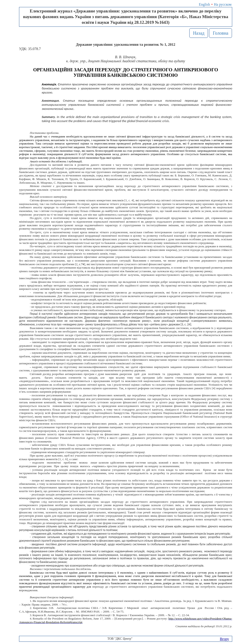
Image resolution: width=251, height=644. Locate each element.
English (204, 4)
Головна (221, 33)
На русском (223, 4)
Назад (199, 33)
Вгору (224, 639)
